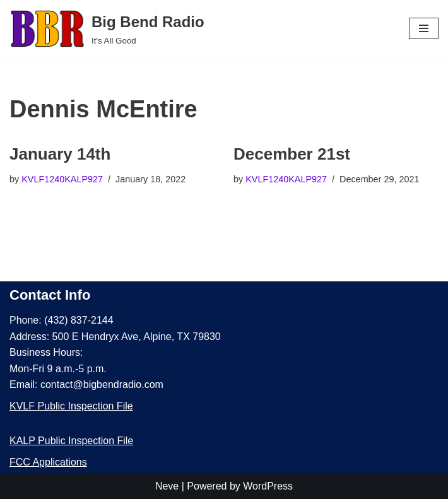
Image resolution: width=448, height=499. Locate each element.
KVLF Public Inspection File (71, 406)
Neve (167, 486)
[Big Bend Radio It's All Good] (107, 29)
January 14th (60, 154)
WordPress (268, 486)
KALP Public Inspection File (71, 441)
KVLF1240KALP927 (62, 179)
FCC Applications (48, 462)
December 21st (292, 154)
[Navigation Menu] (424, 28)
